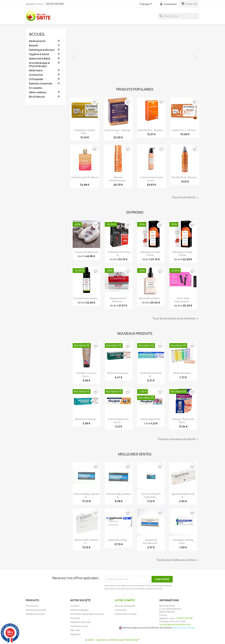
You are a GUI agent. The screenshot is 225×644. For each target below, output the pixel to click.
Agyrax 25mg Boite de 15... (183, 495)
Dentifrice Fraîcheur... (86, 419)
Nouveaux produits (36, 610)
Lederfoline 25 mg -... (119, 540)
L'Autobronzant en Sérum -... (85, 179)
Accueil (37, 34)
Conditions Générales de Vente (87, 614)
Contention (36, 75)
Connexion (121, 610)
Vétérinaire (36, 70)
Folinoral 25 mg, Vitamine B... (86, 495)
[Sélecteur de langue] (146, 4)
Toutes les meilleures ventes (178, 560)
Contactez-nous (79, 626)
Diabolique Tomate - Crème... (151, 254)
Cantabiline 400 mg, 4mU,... (183, 542)
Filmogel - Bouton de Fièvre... (183, 421)
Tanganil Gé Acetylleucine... (151, 542)
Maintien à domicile (41, 84)
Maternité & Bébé (40, 59)
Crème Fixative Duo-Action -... (119, 421)
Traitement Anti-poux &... (119, 254)
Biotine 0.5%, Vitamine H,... (86, 542)
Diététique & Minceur (42, 50)
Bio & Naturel (37, 97)
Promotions (32, 606)
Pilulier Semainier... (183, 373)
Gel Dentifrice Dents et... (151, 375)
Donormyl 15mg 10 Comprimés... (151, 495)
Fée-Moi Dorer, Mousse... (185, 177)
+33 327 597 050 (54, 4)
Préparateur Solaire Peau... (85, 132)
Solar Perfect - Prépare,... (151, 130)
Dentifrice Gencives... (119, 373)
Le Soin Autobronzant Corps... (151, 179)
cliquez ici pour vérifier (184, 628)
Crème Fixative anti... (151, 419)
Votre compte (125, 600)
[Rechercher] (179, 16)
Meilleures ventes (35, 614)
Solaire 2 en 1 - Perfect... (185, 130)
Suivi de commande (125, 606)
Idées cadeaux (38, 92)
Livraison (75, 606)
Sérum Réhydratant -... (151, 298)
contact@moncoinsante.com (175, 624)
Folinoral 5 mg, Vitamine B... (119, 495)
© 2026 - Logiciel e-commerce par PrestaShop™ (113, 640)
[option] (135, 55)
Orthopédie (36, 79)
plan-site (75, 630)
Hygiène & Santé (39, 54)
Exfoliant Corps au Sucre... (86, 375)
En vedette (36, 88)
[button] (80, 55)
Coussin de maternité (86, 252)
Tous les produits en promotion (176, 319)
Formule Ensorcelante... (86, 298)
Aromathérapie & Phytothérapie (39, 65)
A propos (75, 618)
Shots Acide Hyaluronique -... (183, 300)
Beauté (33, 46)
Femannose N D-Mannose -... (119, 300)
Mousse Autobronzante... (118, 179)
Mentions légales (79, 610)
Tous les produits (185, 197)
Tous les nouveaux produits (178, 439)
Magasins (75, 634)
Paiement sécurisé (80, 622)
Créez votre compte (126, 614)
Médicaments (37, 41)
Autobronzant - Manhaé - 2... (118, 132)
